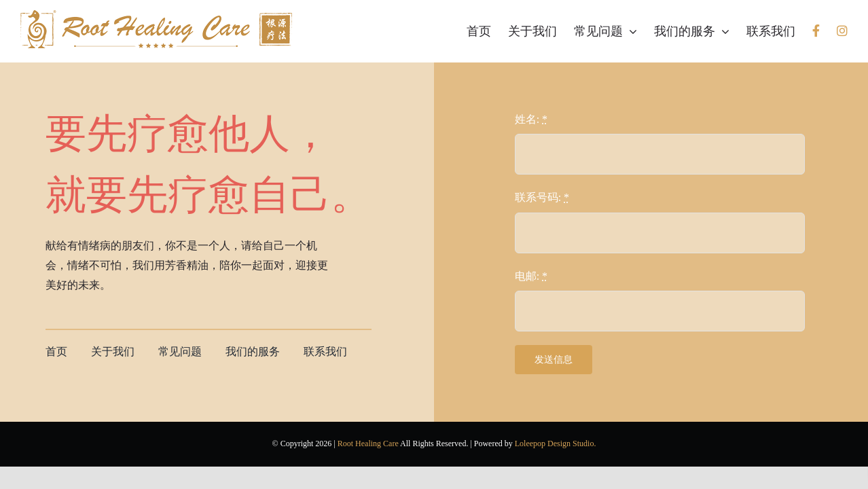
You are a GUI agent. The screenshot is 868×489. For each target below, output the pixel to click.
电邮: (531, 276)
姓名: (531, 119)
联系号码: (542, 197)
